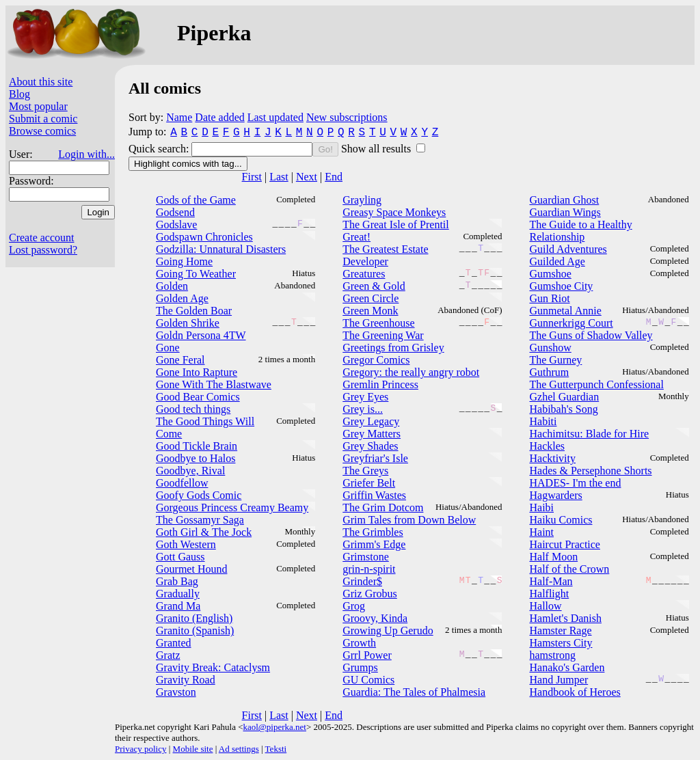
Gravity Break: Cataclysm (213, 667)
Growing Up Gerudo (388, 630)
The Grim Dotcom (383, 507)
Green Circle (371, 298)
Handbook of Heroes (575, 692)
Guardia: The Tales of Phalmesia (414, 692)
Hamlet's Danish (565, 618)
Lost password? (43, 250)
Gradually (178, 594)
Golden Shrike (188, 323)
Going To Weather (196, 274)
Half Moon (553, 557)
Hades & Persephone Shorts (590, 471)
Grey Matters (372, 434)
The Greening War (383, 335)
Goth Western (186, 544)
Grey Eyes (365, 397)
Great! (356, 237)
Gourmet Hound (191, 569)
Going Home (184, 261)
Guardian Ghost (564, 200)
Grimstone (366, 557)
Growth (359, 643)
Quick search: (160, 149)
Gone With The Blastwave (214, 384)
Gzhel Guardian (564, 397)
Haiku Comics (561, 520)
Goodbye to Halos (196, 458)
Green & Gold (374, 286)
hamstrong (552, 655)
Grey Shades (370, 446)
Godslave (176, 225)
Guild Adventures (568, 249)
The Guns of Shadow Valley (591, 335)
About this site (41, 82)
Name (179, 117)
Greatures (364, 274)
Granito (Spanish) (195, 630)
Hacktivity (552, 458)
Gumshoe (550, 274)
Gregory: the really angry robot (411, 372)
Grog (354, 606)
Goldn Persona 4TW (201, 335)
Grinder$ (362, 581)
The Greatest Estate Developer (385, 255)
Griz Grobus (370, 594)
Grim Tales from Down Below (409, 520)
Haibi (541, 507)
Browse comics (42, 131)
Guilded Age (557, 261)
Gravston (176, 692)
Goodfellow (182, 483)
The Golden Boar (194, 311)
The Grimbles (373, 532)
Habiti (543, 421)
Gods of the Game (196, 200)
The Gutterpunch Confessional (596, 384)
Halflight (549, 594)
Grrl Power (367, 655)
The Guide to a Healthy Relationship (580, 231)
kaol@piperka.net (274, 727)
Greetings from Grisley (393, 348)
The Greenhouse (378, 323)
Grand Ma (178, 606)
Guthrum (549, 372)
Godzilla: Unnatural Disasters (221, 249)
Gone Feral (180, 360)
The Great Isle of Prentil (396, 225)
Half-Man (551, 581)
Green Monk (370, 311)
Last (279, 177)
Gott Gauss (180, 557)
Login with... (86, 154)
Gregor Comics (376, 360)
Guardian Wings (565, 212)
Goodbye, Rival (190, 471)
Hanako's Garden (567, 667)
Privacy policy (140, 749)
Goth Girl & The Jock (204, 532)
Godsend (175, 212)
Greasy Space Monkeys (394, 212)
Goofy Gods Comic (199, 495)
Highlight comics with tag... (188, 164)
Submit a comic (43, 119)
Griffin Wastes (374, 495)
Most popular (38, 106)
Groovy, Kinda (375, 618)
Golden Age (182, 298)
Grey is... (363, 409)
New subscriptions (347, 117)
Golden (172, 286)
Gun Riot (549, 298)
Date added (219, 117)
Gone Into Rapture (197, 372)
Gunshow (550, 348)
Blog (19, 94)
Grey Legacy (371, 421)
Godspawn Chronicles (204, 237)
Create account (42, 237)
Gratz (168, 655)
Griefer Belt (369, 483)
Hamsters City (561, 643)
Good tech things (193, 409)
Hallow (545, 606)
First (252, 177)
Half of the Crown (569, 569)
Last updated (275, 117)
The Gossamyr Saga (200, 520)
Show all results (377, 149)
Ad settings (239, 749)
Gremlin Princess (380, 384)
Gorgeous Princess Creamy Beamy (232, 507)
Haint (541, 532)
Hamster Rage (560, 630)
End (334, 177)
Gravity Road (186, 680)
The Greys (365, 471)
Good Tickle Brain (197, 446)
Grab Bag (177, 581)
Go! (325, 149)
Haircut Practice (565, 544)
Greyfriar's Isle (375, 458)
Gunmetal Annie (565, 311)
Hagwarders (555, 495)
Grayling (362, 200)
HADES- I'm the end (575, 483)
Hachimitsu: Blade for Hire (589, 434)
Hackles (547, 446)
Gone (168, 348)
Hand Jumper (558, 680)
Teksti (276, 749)
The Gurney (555, 360)
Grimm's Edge (374, 544)
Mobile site (193, 749)
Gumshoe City (561, 286)
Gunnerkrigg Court (571, 323)
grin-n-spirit (369, 569)
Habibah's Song (563, 409)
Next (307, 177)
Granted (174, 643)
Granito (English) (194, 618)
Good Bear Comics (198, 397)
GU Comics (368, 680)
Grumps (360, 667)
